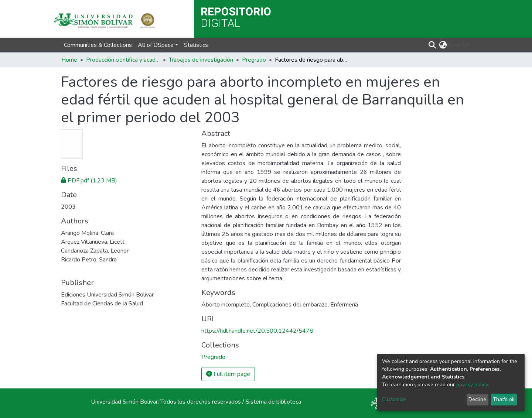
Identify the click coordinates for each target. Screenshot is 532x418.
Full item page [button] (228, 374)
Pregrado (254, 60)
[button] (443, 45)
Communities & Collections (98, 45)
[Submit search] (432, 45)
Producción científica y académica (123, 60)
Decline (477, 399)
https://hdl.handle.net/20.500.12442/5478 (257, 331)
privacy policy (472, 385)
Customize (394, 399)
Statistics (196, 45)
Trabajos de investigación (201, 60)
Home (69, 60)
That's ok (504, 399)
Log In (458, 45)
